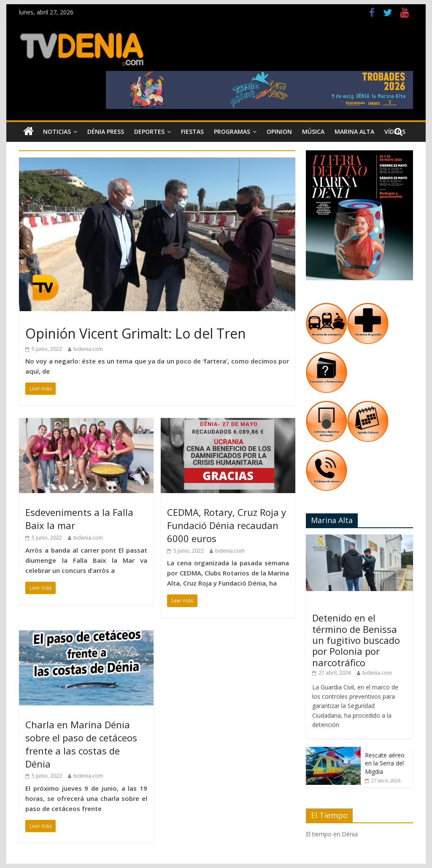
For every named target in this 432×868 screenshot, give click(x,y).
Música (313, 132)
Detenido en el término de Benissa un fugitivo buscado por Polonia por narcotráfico (356, 640)
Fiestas (192, 132)
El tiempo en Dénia (332, 834)
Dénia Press (106, 132)
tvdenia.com (88, 349)
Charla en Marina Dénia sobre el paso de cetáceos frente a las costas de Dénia (81, 744)
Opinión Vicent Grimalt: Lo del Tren (136, 333)
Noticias (57, 132)
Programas (232, 132)
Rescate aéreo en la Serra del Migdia (385, 763)
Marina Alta (354, 132)
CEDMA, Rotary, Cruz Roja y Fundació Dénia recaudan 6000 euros (227, 525)
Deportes (149, 132)
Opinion (279, 132)
